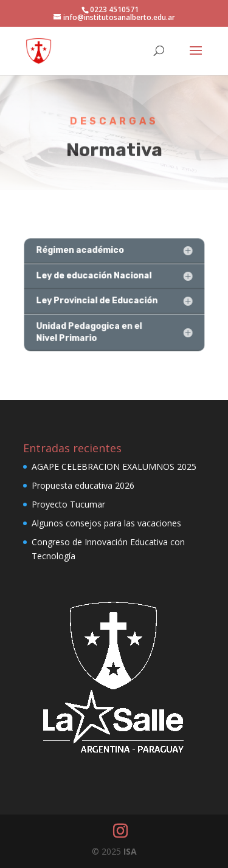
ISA (130, 851)
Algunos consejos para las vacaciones (106, 523)
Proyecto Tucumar (68, 504)
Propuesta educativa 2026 (83, 485)
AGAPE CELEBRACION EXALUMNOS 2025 (114, 467)
